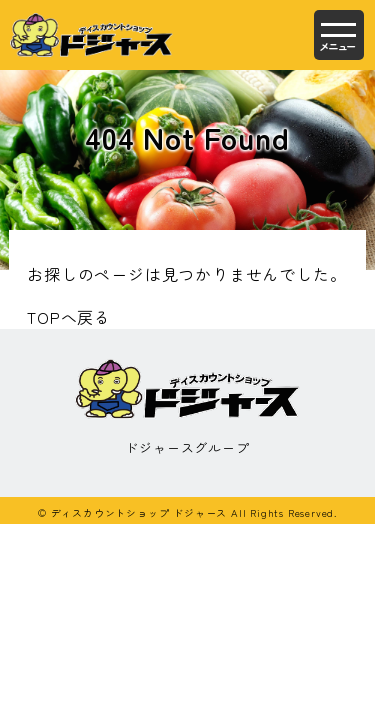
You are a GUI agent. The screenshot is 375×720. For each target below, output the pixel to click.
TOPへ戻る (69, 317)
